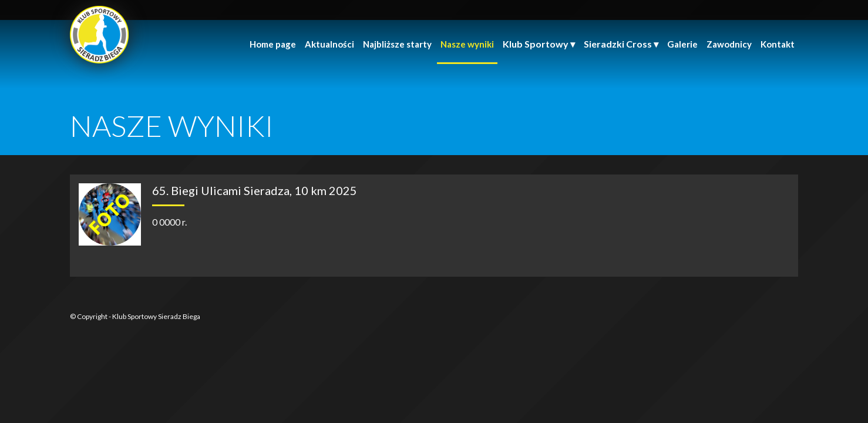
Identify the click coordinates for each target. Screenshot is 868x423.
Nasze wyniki (467, 44)
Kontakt (778, 44)
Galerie (682, 44)
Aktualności (329, 44)
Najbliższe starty (397, 44)
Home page (273, 44)
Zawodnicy (729, 44)
